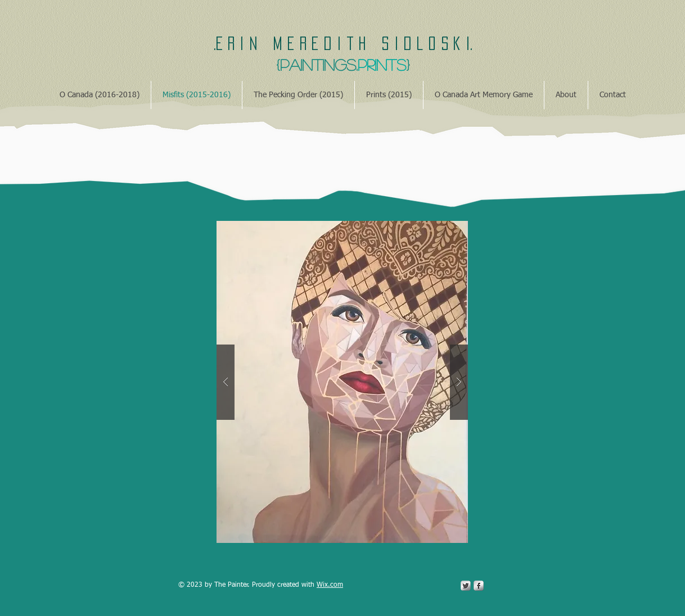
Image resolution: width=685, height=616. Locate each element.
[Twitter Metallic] (466, 586)
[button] (342, 382)
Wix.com (330, 585)
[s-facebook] (479, 586)
